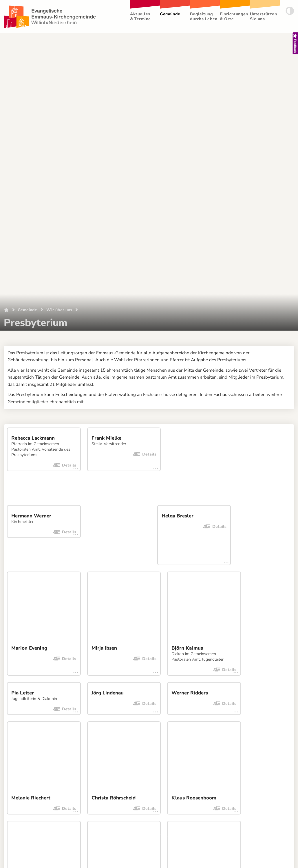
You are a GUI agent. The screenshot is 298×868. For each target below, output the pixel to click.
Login (285, 802)
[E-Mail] (27, 595)
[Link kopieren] (14, 595)
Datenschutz (50, 802)
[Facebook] (67, 595)
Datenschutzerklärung (23, 617)
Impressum (18, 802)
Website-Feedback (96, 802)
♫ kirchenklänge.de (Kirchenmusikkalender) (197, 684)
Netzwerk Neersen (33, 680)
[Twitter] (80, 595)
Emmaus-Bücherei (33, 669)
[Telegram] (94, 595)
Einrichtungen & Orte (234, 16)
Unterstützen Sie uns (264, 16)
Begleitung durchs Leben (204, 16)
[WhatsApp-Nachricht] (40, 595)
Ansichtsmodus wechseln (206, 802)
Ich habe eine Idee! (148, 802)
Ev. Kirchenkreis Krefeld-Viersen (185, 674)
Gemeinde (170, 14)
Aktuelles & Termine (140, 16)
